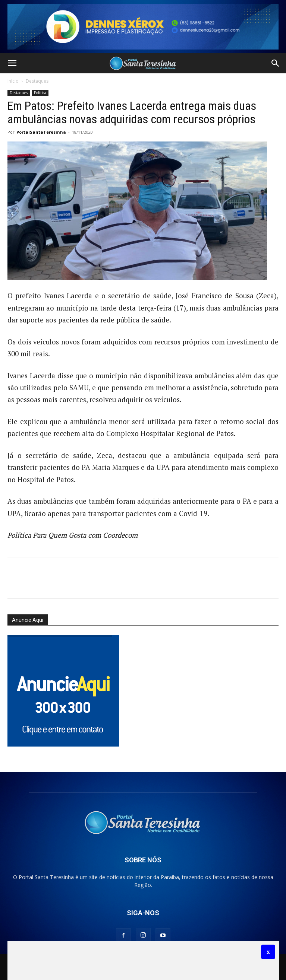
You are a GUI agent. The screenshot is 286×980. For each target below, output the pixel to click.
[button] (12, 63)
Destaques (37, 81)
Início (13, 81)
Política (40, 93)
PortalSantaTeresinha (41, 132)
